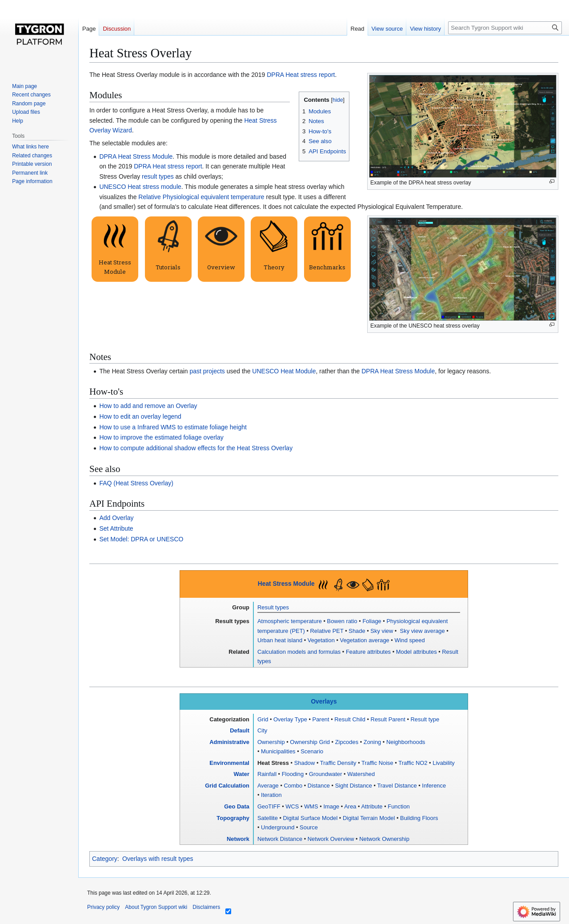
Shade (357, 631)
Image (331, 806)
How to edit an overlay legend (140, 416)
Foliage (372, 621)
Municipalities (278, 751)
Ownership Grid (310, 742)
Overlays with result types (158, 859)
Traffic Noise (377, 763)
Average (268, 786)
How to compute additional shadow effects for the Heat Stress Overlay (196, 448)
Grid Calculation (227, 786)
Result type (425, 719)
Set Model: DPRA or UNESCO (141, 539)
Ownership (271, 742)
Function (399, 806)
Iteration (271, 795)
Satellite (268, 818)
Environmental (229, 763)
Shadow (305, 763)
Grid (263, 719)
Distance (319, 786)
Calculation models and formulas (299, 652)
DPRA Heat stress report (301, 75)
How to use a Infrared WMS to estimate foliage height (173, 427)
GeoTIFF (269, 806)
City (262, 730)
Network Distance (280, 839)
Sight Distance (354, 786)
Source (309, 827)
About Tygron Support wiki (156, 907)
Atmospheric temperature (290, 621)
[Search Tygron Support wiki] (505, 28)
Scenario (312, 751)
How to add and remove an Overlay (148, 406)
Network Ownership (384, 839)
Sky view (382, 631)
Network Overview (331, 839)
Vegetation (321, 640)
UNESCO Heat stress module (140, 187)
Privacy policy (103, 907)
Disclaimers (206, 907)
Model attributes (417, 652)
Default (240, 730)
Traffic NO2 (413, 763)
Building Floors (419, 818)
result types (158, 176)
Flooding (293, 774)
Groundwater (326, 774)
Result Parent (388, 719)
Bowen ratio (342, 621)
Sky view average (422, 631)
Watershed (361, 774)
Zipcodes (347, 742)
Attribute (372, 806)
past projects (207, 371)
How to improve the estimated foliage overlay (161, 437)
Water (242, 774)
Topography (233, 818)
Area (350, 806)
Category (105, 859)
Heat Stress (273, 763)
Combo (293, 786)
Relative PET (327, 631)
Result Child (350, 719)
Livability (444, 763)
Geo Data (237, 806)
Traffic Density (338, 763)
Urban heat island (280, 640)
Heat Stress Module (286, 584)
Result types (273, 607)
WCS (292, 806)
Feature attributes (368, 652)
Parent (321, 719)
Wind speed (409, 640)
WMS (311, 806)
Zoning (372, 742)
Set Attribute (116, 528)
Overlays (324, 702)
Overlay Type (290, 719)
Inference (434, 786)
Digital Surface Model (311, 818)
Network (238, 839)
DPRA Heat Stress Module (136, 156)
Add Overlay (116, 518)
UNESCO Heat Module (284, 371)
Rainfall (267, 774)
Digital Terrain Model (369, 818)
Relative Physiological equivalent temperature (201, 197)
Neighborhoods (406, 742)
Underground (278, 827)
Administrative (229, 742)
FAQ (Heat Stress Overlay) (136, 483)
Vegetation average (365, 640)
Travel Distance (397, 786)
